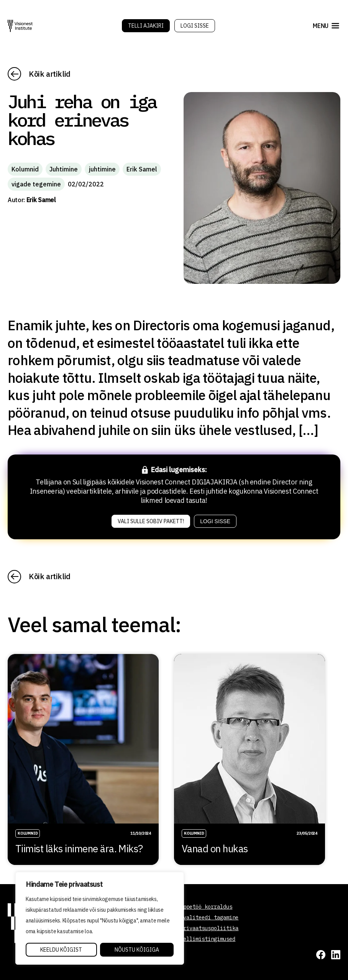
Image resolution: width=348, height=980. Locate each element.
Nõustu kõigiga (137, 950)
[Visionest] (20, 26)
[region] (100, 918)
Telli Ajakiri (146, 26)
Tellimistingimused (208, 939)
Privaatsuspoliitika (209, 928)
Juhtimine (64, 169)
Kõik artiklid (50, 74)
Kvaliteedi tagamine (209, 917)
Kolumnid (25, 169)
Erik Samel (142, 169)
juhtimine (102, 169)
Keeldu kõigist (61, 950)
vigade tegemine (36, 184)
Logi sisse (195, 26)
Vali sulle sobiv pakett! (151, 521)
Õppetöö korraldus (206, 907)
